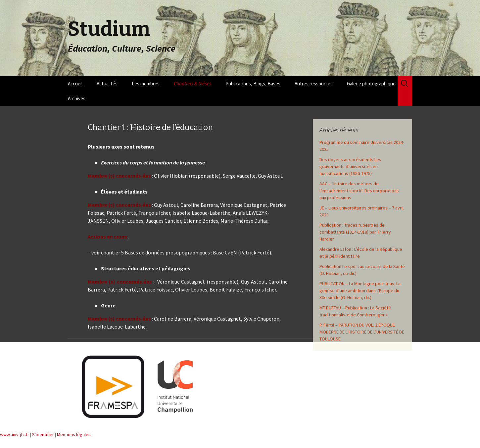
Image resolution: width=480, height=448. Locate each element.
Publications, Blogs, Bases (253, 84)
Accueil (75, 84)
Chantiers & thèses (192, 84)
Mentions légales (74, 434)
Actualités (107, 84)
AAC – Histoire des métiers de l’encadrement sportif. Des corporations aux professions (359, 191)
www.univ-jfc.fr (15, 434)
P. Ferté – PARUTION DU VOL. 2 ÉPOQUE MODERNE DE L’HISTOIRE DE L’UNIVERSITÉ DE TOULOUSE (362, 332)
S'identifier (43, 434)
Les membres (146, 84)
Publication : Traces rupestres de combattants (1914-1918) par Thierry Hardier (355, 232)
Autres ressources (314, 84)
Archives (77, 98)
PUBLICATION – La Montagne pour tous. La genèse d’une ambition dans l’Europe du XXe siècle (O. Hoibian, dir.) (360, 291)
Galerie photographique (371, 84)
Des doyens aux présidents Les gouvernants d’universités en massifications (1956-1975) (350, 166)
